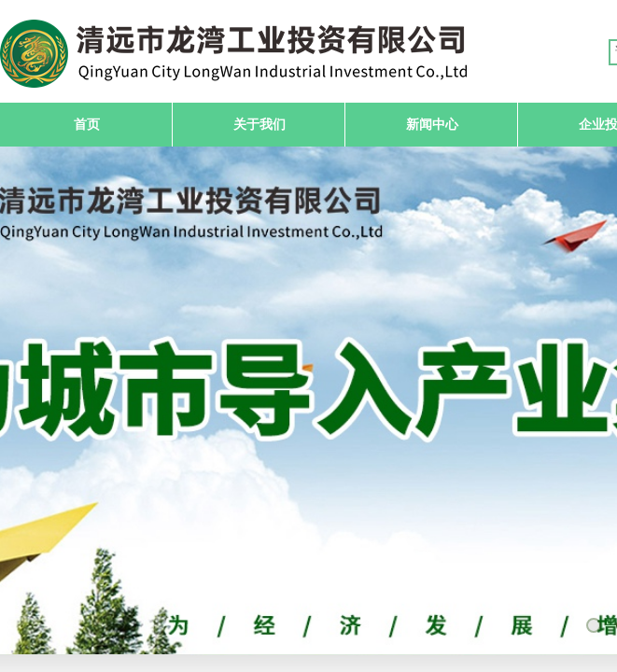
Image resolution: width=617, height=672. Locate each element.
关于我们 (259, 125)
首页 (87, 125)
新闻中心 (432, 125)
